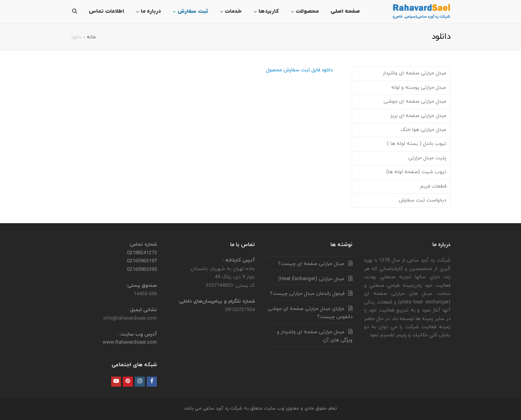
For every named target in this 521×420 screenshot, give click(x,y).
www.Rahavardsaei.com (130, 343)
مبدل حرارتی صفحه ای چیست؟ (311, 264)
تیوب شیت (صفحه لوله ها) (416, 172)
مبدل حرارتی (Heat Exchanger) (311, 279)
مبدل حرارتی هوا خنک (423, 130)
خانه (91, 37)
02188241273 (142, 253)
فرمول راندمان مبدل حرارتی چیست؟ (307, 294)
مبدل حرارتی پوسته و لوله (419, 88)
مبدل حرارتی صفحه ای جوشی (415, 102)
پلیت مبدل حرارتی (427, 158)
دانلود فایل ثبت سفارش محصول (299, 70)
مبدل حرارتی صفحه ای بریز (418, 116)
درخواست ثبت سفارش (422, 200)
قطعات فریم (433, 186)
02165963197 (142, 261)
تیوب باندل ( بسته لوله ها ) (417, 144)
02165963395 (142, 270)
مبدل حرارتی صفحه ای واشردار (414, 73)
